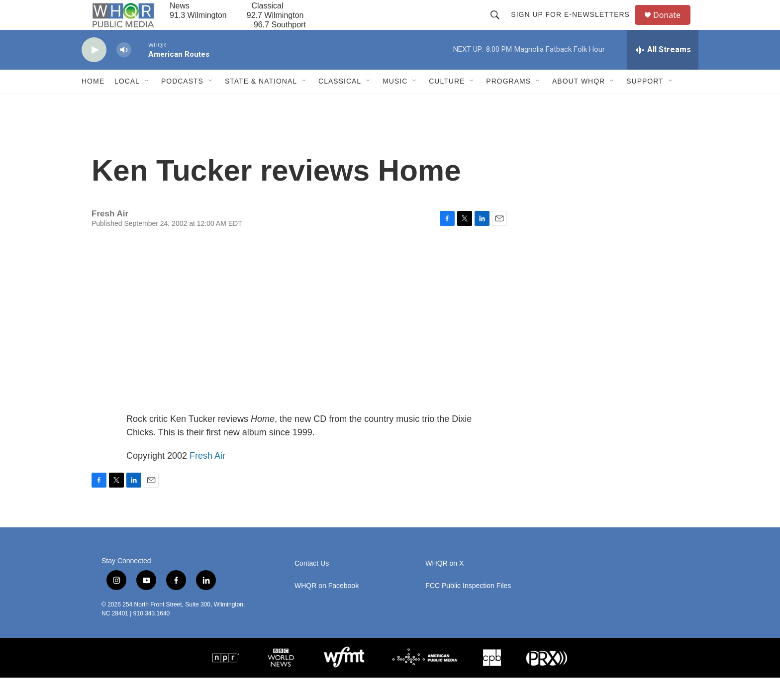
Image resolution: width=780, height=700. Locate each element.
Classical (340, 103)
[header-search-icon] (499, 26)
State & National (261, 103)
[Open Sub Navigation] (147, 103)
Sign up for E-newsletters (575, 26)
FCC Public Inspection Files (468, 608)
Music (395, 103)
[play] (94, 72)
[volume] (124, 72)
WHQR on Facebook (327, 608)
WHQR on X (444, 586)
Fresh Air (207, 478)
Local (127, 103)
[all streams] (663, 72)
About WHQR (579, 103)
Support (645, 103)
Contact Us (312, 586)
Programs (508, 103)
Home (93, 103)
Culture (447, 103)
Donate (673, 26)
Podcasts (182, 103)
